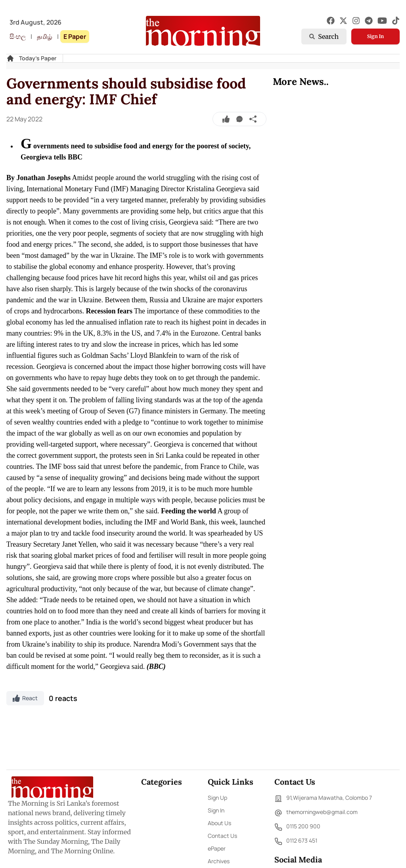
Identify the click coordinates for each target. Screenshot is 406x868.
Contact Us (222, 836)
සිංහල (18, 36)
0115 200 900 (297, 827)
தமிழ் (45, 36)
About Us (219, 823)
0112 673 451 (296, 841)
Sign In (375, 36)
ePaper (217, 848)
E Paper (75, 36)
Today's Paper (38, 58)
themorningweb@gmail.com (316, 813)
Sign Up (217, 798)
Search (324, 36)
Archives (219, 861)
